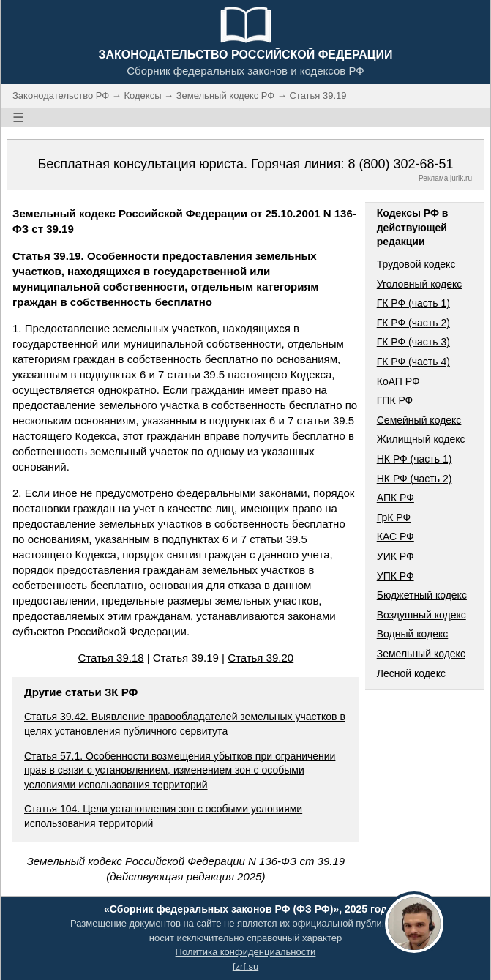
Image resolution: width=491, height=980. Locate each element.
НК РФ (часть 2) (415, 479)
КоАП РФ (398, 381)
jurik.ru (461, 178)
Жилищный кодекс (421, 439)
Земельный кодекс (421, 654)
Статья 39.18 (111, 658)
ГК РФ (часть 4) (413, 362)
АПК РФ (396, 498)
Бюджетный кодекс (422, 595)
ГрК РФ (394, 517)
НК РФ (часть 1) (415, 459)
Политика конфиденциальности (246, 952)
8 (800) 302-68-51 (400, 164)
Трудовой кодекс (416, 264)
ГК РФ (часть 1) (413, 303)
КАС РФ (396, 536)
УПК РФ (396, 576)
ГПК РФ (395, 400)
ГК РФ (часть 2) (413, 323)
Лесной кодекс (411, 673)
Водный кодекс (413, 634)
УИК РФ (396, 556)
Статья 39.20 (261, 658)
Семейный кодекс (419, 420)
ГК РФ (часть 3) (413, 342)
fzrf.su (246, 966)
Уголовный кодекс (420, 284)
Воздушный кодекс (421, 615)
